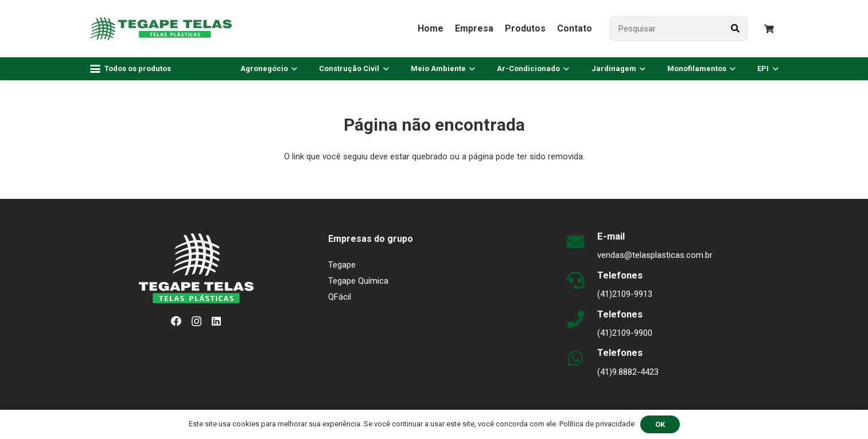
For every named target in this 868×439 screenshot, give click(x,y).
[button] (131, 69)
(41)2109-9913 (625, 294)
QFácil (340, 297)
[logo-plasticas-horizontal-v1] (161, 29)
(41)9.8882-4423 (628, 372)
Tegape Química (358, 281)
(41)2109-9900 (625, 333)
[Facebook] (176, 321)
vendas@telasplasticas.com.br (655, 255)
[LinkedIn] (216, 321)
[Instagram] (196, 322)
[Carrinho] (769, 29)
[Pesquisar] (679, 29)
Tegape (342, 265)
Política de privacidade (597, 424)
